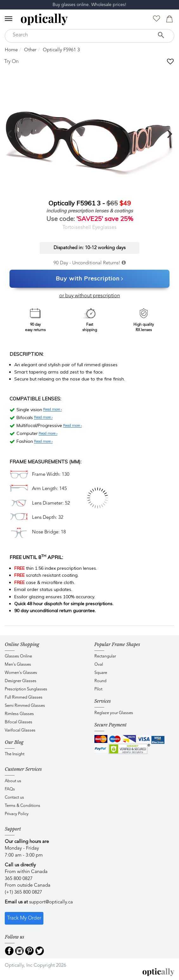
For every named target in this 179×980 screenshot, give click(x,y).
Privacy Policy (17, 814)
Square (101, 673)
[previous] (10, 134)
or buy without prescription (90, 296)
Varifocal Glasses (20, 730)
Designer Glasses (21, 681)
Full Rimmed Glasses (24, 697)
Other (30, 50)
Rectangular (105, 656)
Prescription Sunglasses (26, 689)
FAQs (10, 789)
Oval (99, 665)
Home (11, 50)
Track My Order (24, 918)
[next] (169, 134)
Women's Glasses (21, 673)
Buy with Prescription (89, 279)
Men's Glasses (18, 665)
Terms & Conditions (22, 806)
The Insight (15, 754)
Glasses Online (18, 656)
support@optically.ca (51, 902)
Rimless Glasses (19, 714)
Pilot (98, 689)
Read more (52, 410)
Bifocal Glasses (19, 722)
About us (13, 781)
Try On (11, 62)
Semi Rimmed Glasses (25, 706)
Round (100, 681)
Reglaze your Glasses (114, 713)
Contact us (14, 798)
